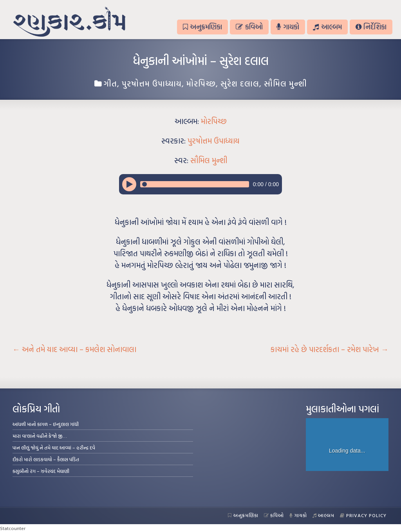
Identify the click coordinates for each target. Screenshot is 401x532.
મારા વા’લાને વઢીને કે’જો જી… (40, 436)
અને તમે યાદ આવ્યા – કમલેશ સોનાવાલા (74, 349)
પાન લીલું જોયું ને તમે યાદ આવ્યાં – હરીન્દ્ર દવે (54, 448)
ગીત (110, 83)
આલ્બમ (327, 27)
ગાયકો (288, 27)
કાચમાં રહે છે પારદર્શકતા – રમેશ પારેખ (330, 349)
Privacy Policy (363, 515)
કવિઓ (249, 27)
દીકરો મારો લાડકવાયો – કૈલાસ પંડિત (46, 459)
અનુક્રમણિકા (202, 27)
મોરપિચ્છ (201, 83)
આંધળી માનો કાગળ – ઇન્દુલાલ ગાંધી (46, 424)
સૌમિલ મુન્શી (285, 83)
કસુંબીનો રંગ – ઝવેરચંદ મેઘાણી (41, 471)
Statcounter (13, 528)
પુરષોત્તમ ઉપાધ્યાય (152, 83)
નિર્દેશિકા (371, 27)
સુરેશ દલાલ (240, 83)
